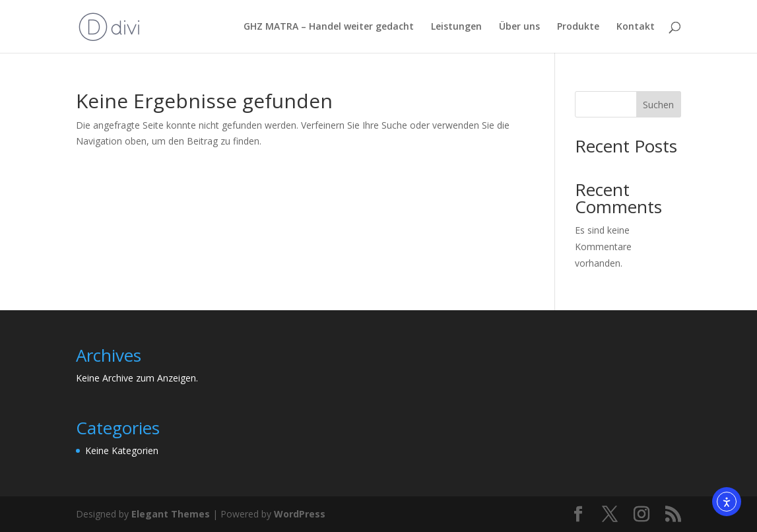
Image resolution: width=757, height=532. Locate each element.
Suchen (658, 105)
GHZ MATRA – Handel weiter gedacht (329, 27)
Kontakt (636, 27)
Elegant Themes (171, 514)
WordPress (300, 514)
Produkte (578, 27)
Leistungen (456, 27)
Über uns (519, 27)
